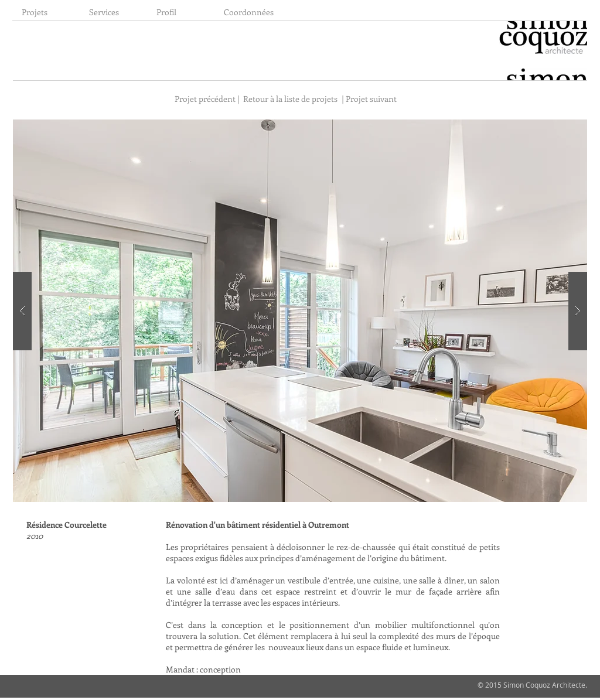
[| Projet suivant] (371, 99)
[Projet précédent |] (206, 99)
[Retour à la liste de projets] (290, 99)
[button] (300, 311)
